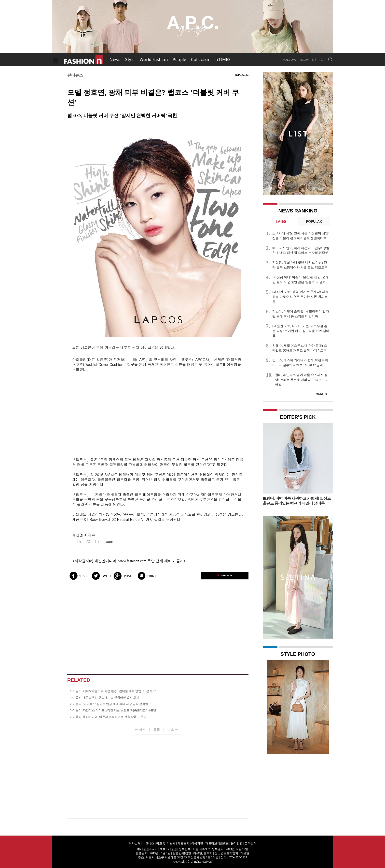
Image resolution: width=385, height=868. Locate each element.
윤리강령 (237, 843)
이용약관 (197, 843)
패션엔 (84, 60)
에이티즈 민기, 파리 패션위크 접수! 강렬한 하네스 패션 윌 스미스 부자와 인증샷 (301, 250)
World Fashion (154, 60)
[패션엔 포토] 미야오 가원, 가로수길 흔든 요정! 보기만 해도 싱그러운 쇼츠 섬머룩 (301, 331)
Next (324, 707)
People (179, 60)
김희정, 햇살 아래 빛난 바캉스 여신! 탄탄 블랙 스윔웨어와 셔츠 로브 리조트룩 (300, 265)
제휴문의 (183, 843)
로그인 (304, 60)
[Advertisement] (158, 414)
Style (130, 60)
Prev (272, 707)
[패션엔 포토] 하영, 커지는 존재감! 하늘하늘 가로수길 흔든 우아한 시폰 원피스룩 (300, 297)
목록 (157, 730)
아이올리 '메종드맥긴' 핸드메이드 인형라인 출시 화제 (104, 698)
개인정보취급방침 (217, 843)
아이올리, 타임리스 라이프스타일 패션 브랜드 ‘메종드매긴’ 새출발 (113, 710)
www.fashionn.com (132, 561)
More (320, 394)
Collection (201, 60)
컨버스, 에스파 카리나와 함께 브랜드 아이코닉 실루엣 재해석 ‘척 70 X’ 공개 (300, 363)
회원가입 (317, 60)
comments (225, 575)
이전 (140, 730)
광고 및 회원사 (166, 843)
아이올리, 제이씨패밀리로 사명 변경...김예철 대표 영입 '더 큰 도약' (113, 691)
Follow (289, 60)
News (115, 60)
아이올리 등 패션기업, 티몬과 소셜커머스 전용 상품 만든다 (108, 717)
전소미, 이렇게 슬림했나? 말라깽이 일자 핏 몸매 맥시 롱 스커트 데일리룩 (301, 314)
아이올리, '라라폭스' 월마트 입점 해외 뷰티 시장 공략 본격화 (109, 704)
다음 (173, 730)
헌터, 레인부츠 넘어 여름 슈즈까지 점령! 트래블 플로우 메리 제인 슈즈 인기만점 (302, 380)
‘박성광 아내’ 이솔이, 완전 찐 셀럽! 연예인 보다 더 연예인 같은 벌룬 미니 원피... (301, 280)
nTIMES (223, 60)
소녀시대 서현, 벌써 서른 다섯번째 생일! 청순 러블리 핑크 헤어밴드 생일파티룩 (301, 236)
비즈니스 (148, 843)
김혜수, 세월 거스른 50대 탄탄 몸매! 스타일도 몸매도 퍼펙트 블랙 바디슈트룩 (300, 348)
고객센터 (250, 843)
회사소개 (135, 843)
